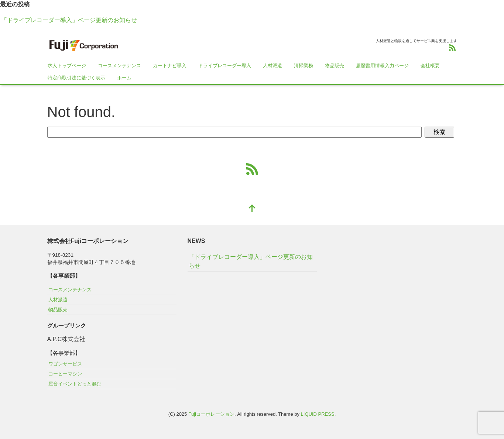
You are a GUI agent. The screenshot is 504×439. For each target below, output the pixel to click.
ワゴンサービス (65, 364)
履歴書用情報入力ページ (382, 66)
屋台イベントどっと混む (75, 384)
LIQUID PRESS (318, 414)
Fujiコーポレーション (211, 414)
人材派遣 (272, 66)
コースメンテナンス (119, 66)
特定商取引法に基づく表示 (76, 78)
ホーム (124, 78)
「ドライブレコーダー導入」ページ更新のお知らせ (69, 20)
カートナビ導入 (170, 66)
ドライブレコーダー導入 (225, 66)
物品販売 (335, 66)
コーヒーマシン (65, 374)
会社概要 (430, 66)
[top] (252, 209)
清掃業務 (304, 66)
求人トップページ (67, 66)
